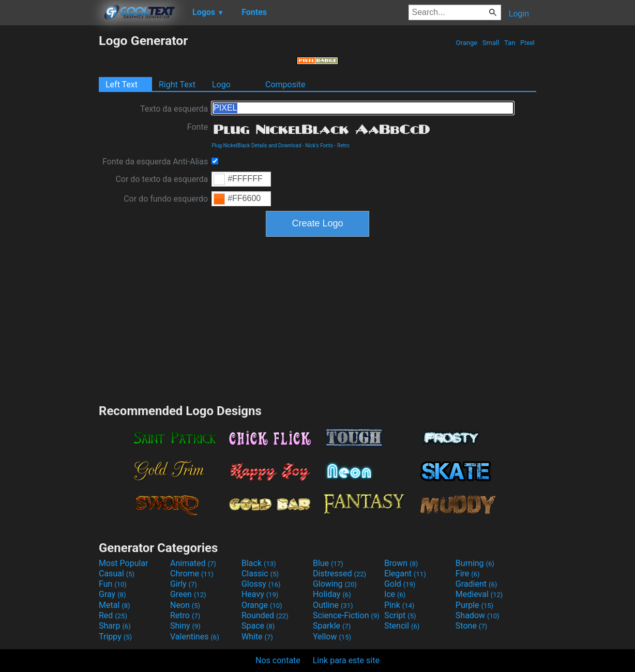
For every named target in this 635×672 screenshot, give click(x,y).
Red (113, 615)
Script (400, 615)
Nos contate (278, 660)
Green (188, 594)
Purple (474, 605)
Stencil (402, 626)
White (257, 637)
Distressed (339, 574)
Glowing (335, 584)
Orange (466, 43)
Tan (510, 43)
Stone (471, 626)
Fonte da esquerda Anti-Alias (155, 162)
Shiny (185, 626)
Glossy (261, 584)
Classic (260, 574)
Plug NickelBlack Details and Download (256, 146)
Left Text (122, 85)
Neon (185, 605)
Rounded (265, 615)
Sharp (115, 626)
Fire (468, 574)
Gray (112, 594)
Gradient (476, 584)
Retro (343, 146)
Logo (221, 85)
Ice (395, 594)
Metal (115, 605)
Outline (333, 605)
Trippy (115, 637)
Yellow (332, 637)
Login (519, 14)
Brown (401, 563)
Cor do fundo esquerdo (166, 199)
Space (258, 626)
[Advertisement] (49, 188)
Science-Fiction (346, 615)
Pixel (527, 43)
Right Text (177, 85)
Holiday (332, 594)
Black (259, 563)
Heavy (260, 594)
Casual (117, 574)
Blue (328, 563)
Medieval (479, 594)
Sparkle (332, 626)
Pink (399, 605)
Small (491, 43)
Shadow (478, 615)
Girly (184, 584)
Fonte (198, 127)
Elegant (405, 574)
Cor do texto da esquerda (162, 179)
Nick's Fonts (319, 146)
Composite (285, 85)
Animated (193, 563)
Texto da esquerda (174, 109)
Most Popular (124, 563)
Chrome (192, 574)
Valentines (195, 637)
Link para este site (346, 660)
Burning (475, 563)
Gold (400, 584)
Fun (113, 584)
